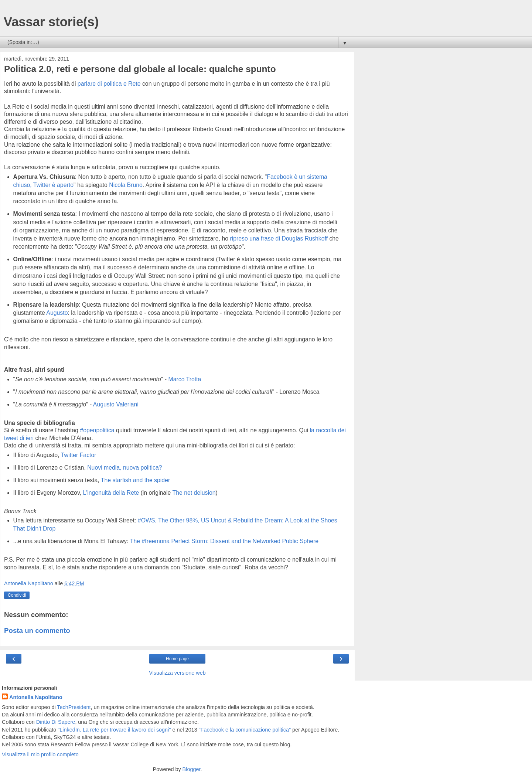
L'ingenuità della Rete (111, 493)
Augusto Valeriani (116, 404)
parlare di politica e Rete (109, 84)
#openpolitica (97, 430)
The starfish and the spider (135, 480)
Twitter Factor (79, 455)
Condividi (17, 595)
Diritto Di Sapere (56, 722)
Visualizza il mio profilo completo (40, 754)
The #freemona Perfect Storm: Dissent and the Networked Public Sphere (224, 541)
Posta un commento (37, 631)
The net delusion (194, 493)
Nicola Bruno (126, 185)
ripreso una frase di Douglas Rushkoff (279, 238)
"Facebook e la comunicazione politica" (245, 730)
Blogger (192, 769)
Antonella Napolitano (36, 697)
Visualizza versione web (177, 673)
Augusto (57, 313)
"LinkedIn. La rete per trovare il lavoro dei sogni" (114, 730)
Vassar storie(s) (51, 22)
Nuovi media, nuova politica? (125, 468)
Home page (177, 659)
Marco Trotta (185, 379)
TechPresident (74, 707)
